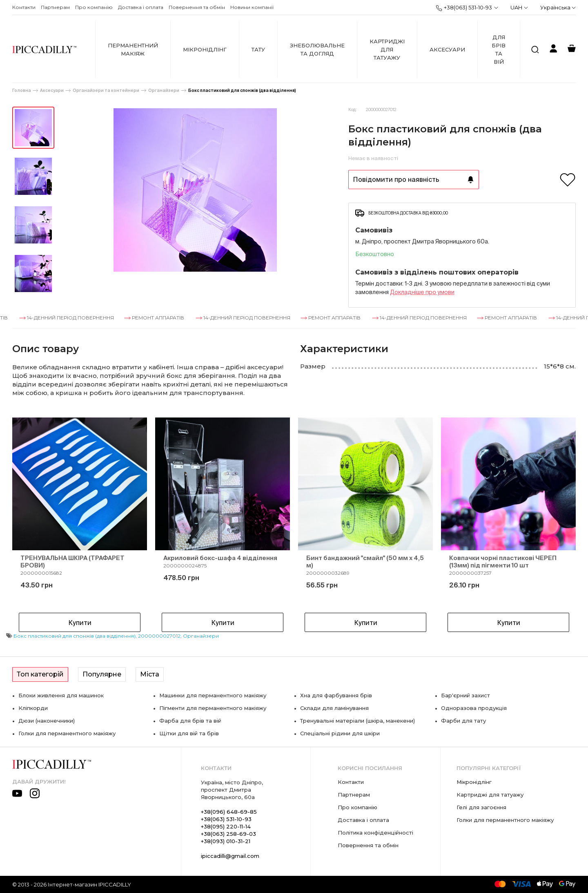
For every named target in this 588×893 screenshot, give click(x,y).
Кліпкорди (33, 708)
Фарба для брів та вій (190, 721)
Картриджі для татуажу (387, 49)
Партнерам (55, 7)
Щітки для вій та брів (189, 733)
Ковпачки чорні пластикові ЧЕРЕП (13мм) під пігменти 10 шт (503, 561)
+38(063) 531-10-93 (464, 8)
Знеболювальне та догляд (317, 49)
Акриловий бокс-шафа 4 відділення (220, 558)
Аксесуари (447, 49)
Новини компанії (252, 7)
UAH (519, 7)
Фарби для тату (463, 721)
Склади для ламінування (334, 708)
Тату (258, 49)
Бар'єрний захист (465, 695)
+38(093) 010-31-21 (226, 841)
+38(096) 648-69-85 (229, 812)
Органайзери (164, 90)
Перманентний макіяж (133, 49)
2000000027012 (159, 636)
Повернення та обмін (197, 7)
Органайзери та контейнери (106, 90)
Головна (22, 90)
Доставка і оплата (141, 7)
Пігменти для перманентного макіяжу (213, 708)
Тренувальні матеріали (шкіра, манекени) (357, 721)
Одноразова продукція (474, 708)
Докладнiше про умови (422, 292)
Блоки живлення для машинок (61, 695)
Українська (558, 7)
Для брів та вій (499, 49)
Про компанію (94, 7)
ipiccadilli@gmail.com (230, 856)
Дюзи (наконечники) (47, 721)
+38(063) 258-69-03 (228, 834)
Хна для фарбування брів (336, 695)
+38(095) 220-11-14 (226, 826)
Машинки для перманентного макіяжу (213, 695)
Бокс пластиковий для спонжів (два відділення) (242, 90)
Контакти (24, 7)
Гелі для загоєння (481, 807)
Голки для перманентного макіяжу (67, 733)
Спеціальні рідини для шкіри (340, 733)
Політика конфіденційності (375, 833)
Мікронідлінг (205, 49)
